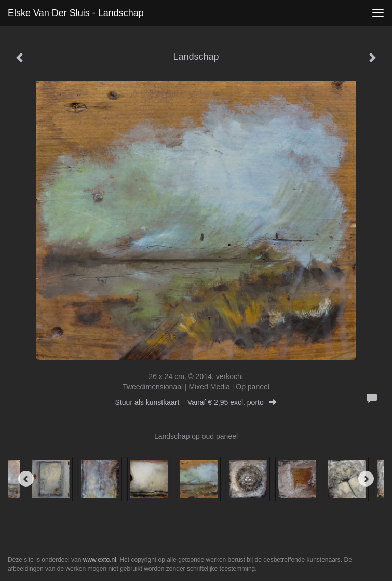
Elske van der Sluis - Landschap (76, 13)
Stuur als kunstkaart (196, 402)
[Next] (366, 479)
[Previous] (26, 479)
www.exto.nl (100, 560)
